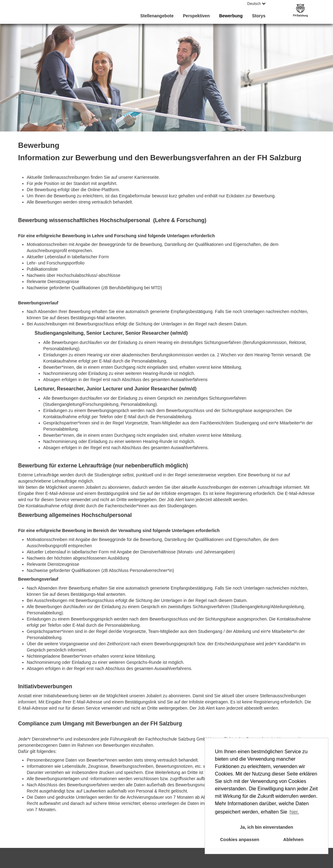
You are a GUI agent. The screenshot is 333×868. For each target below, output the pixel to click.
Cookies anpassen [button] (240, 840)
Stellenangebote (157, 16)
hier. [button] (294, 812)
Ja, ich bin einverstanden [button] (267, 827)
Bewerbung (231, 16)
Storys (259, 16)
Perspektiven (196, 16)
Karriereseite (146, 177)
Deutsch (256, 4)
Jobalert (93, 487)
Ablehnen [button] (293, 840)
